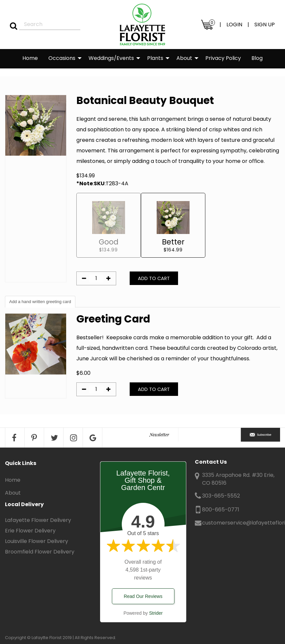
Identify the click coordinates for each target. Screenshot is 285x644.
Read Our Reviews (143, 596)
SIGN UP (265, 25)
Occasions (62, 58)
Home (30, 58)
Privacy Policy (223, 58)
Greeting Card (113, 319)
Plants (155, 58)
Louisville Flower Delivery (37, 541)
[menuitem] (30, 59)
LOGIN (234, 25)
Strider (156, 613)
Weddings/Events (111, 58)
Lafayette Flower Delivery (38, 520)
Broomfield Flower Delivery (40, 552)
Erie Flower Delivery (30, 531)
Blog (257, 58)
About (184, 58)
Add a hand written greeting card (40, 302)
